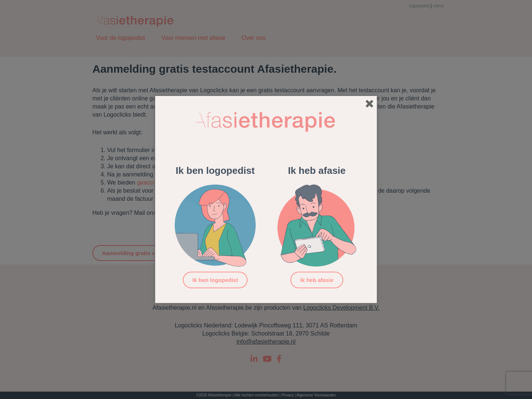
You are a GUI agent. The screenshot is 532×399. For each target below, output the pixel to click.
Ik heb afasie (317, 280)
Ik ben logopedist (215, 280)
